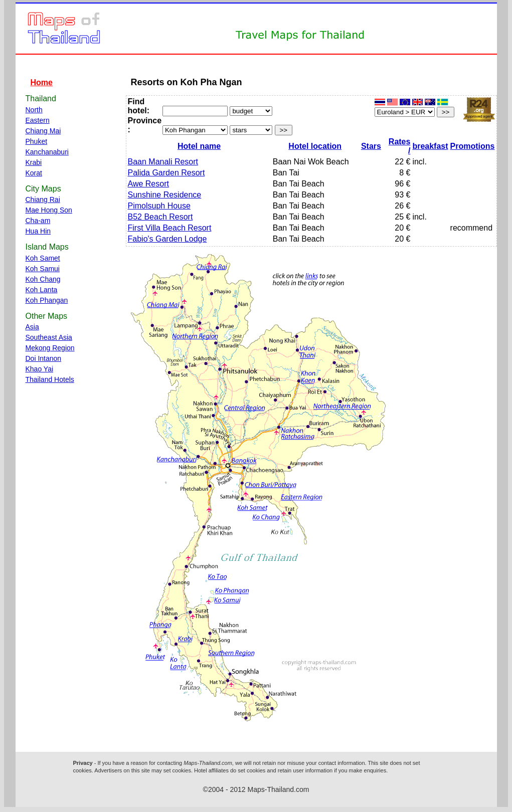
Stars (371, 146)
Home (42, 82)
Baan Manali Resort (163, 162)
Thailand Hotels (50, 379)
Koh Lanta (42, 290)
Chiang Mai (43, 131)
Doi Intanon (44, 358)
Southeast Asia (49, 337)
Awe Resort (148, 184)
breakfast (430, 146)
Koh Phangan (47, 300)
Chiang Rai (43, 199)
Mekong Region (50, 348)
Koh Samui (43, 269)
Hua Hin (38, 231)
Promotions (473, 146)
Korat (34, 173)
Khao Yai (40, 369)
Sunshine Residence (165, 195)
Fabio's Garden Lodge (167, 239)
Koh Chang (43, 279)
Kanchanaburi (47, 152)
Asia (32, 327)
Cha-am (38, 221)
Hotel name (199, 146)
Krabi (34, 162)
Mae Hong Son (49, 210)
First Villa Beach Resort (170, 228)
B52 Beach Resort (160, 217)
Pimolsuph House (159, 206)
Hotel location (315, 146)
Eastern (38, 120)
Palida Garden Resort (166, 173)
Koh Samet (43, 258)
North (34, 110)
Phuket (37, 141)
